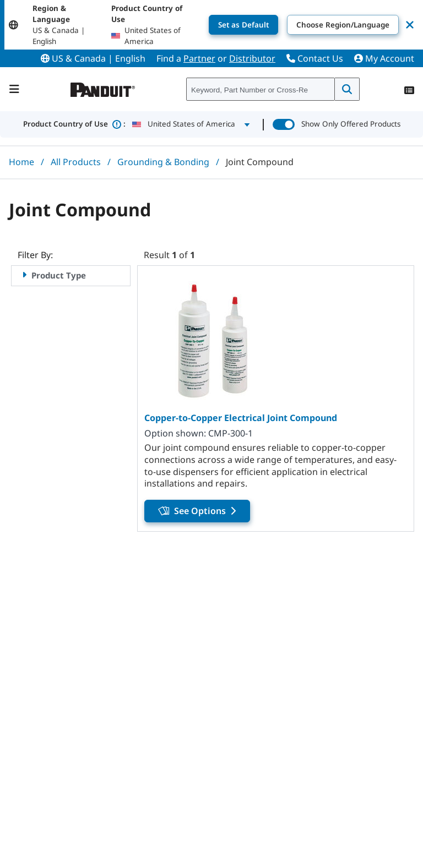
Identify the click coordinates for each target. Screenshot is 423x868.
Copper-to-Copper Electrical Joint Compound (241, 418)
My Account (384, 58)
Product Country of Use (74, 124)
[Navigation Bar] (14, 89)
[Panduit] (103, 87)
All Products (76, 162)
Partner (199, 58)
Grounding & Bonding (163, 162)
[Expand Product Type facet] (24, 275)
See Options (197, 511)
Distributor (252, 58)
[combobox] (261, 90)
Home (21, 162)
